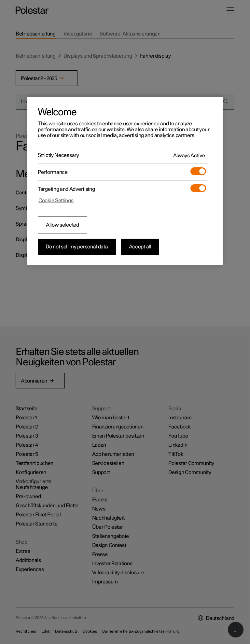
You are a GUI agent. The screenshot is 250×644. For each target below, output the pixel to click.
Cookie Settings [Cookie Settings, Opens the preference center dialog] (56, 201)
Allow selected (62, 225)
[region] (125, 181)
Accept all (140, 247)
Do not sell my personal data (77, 247)
